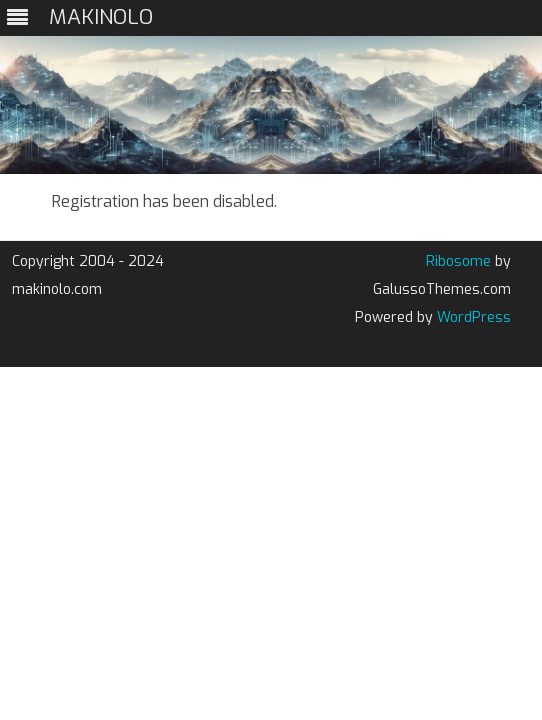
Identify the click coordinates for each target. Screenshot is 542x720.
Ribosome (458, 261)
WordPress (472, 317)
